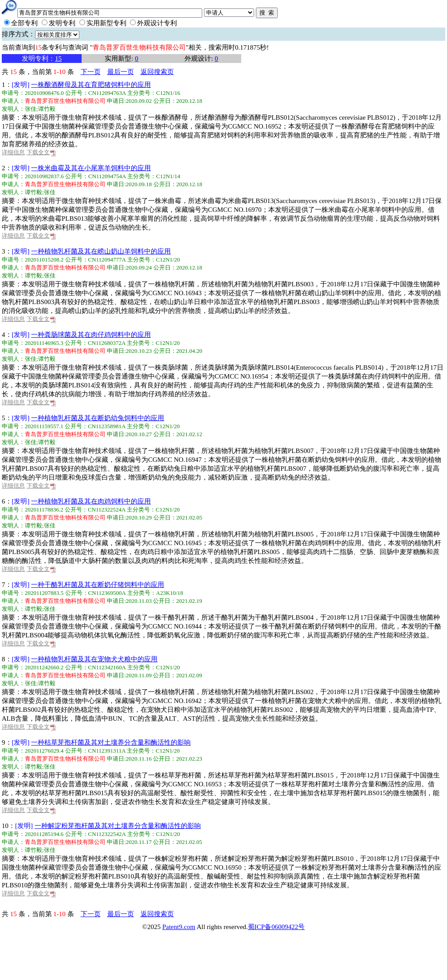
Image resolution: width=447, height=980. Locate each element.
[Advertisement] (217, 956)
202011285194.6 (44, 834)
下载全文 (41, 152)
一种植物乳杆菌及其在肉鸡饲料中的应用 (91, 501)
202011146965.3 (44, 343)
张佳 (31, 109)
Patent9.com (179, 927)
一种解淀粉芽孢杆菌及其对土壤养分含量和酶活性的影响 (118, 826)
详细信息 (13, 152)
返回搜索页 (157, 72)
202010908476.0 (44, 93)
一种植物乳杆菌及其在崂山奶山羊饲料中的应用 (101, 251)
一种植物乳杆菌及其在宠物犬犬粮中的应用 (94, 659)
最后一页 (121, 72)
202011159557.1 (44, 426)
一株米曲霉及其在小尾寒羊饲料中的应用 (91, 168)
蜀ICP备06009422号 (276, 927)
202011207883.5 (44, 593)
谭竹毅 (47, 109)
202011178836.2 (44, 510)
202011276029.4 (44, 751)
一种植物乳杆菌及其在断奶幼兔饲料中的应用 (98, 418)
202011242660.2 (44, 667)
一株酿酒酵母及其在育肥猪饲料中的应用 (91, 85)
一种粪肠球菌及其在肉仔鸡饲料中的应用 (91, 335)
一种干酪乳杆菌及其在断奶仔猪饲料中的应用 (98, 585)
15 (58, 59)
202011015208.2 (44, 260)
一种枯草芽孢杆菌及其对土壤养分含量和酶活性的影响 (111, 742)
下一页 (91, 72)
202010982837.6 (44, 176)
